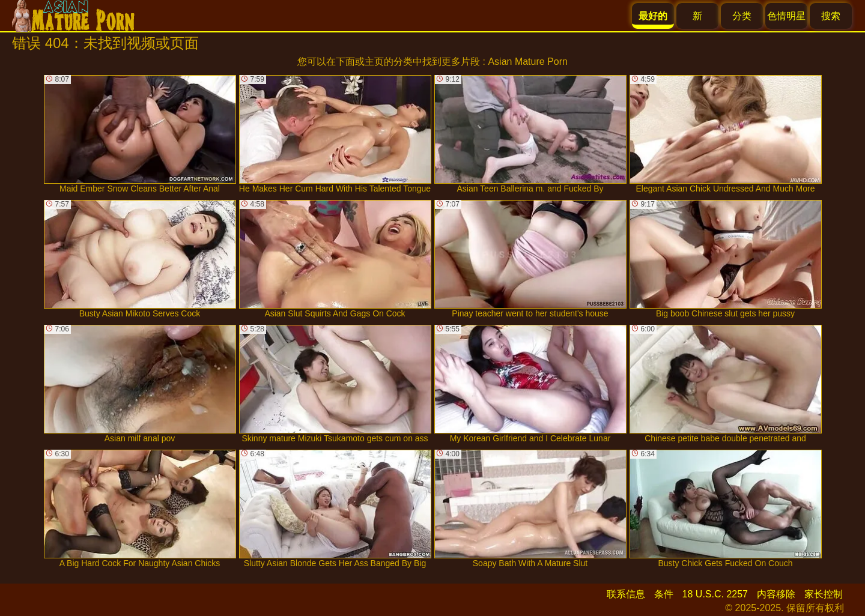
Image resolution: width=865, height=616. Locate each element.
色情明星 (786, 16)
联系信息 (626, 594)
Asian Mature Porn (528, 62)
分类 (742, 16)
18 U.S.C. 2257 (715, 594)
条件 (664, 594)
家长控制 (824, 594)
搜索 (831, 16)
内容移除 (776, 594)
